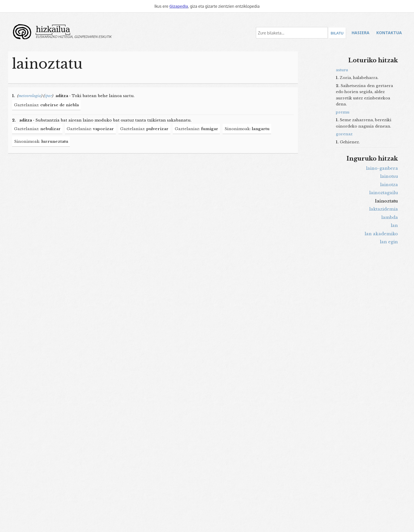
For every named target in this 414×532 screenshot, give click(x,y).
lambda (390, 217)
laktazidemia (384, 209)
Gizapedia (179, 6)
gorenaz (344, 134)
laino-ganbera (382, 168)
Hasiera (361, 33)
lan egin (389, 242)
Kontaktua (389, 33)
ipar (48, 96)
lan (394, 225)
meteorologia (30, 96)
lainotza (389, 185)
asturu (342, 70)
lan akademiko (381, 234)
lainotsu (389, 176)
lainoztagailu (384, 193)
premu (343, 112)
